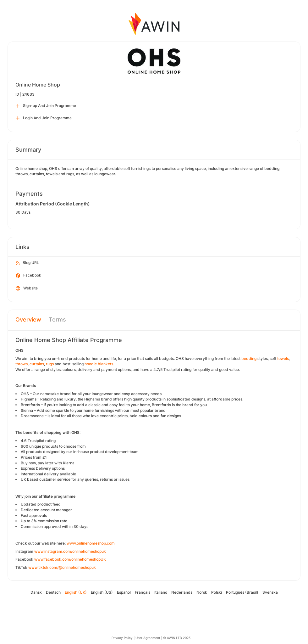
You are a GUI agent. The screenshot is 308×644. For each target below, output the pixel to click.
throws (22, 364)
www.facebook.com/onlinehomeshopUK (70, 559)
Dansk (36, 592)
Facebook (28, 276)
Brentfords (30, 405)
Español (124, 592)
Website (27, 288)
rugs (50, 364)
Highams (29, 399)
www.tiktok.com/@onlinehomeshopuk (62, 567)
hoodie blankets (99, 364)
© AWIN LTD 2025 (177, 638)
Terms (57, 319)
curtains (37, 364)
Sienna (27, 410)
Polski (217, 592)
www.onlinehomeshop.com (91, 543)
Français (143, 592)
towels (283, 358)
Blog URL (27, 263)
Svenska (270, 592)
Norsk (202, 592)
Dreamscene (32, 416)
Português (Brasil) (242, 592)
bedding (249, 358)
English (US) (102, 592)
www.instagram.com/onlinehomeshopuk (70, 551)
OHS (25, 394)
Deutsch (53, 592)
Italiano (161, 592)
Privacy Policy (122, 638)
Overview (28, 319)
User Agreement (148, 638)
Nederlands (182, 592)
